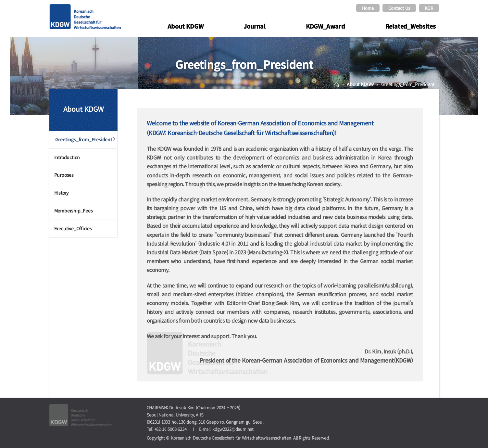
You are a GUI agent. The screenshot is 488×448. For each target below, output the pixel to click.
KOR (429, 8)
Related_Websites (411, 26)
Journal (255, 26)
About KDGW (186, 26)
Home (368, 8)
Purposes (64, 175)
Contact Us (399, 8)
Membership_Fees (74, 211)
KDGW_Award (325, 26)
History (62, 193)
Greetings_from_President (84, 139)
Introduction (67, 157)
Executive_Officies (73, 228)
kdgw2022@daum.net (233, 429)
